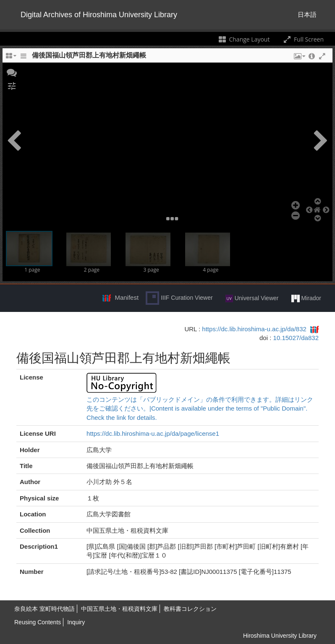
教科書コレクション (190, 609)
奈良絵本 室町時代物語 (44, 609)
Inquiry (76, 622)
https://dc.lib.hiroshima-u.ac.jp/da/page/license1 (153, 433)
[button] (12, 72)
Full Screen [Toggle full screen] (303, 39)
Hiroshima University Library (280, 636)
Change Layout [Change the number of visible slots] (244, 39)
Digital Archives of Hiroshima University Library (99, 15)
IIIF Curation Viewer (179, 298)
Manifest (127, 297)
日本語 (307, 14)
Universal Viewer (252, 298)
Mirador (306, 298)
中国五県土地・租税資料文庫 (119, 609)
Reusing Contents (38, 622)
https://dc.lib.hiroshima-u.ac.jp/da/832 (254, 329)
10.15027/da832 (296, 338)
